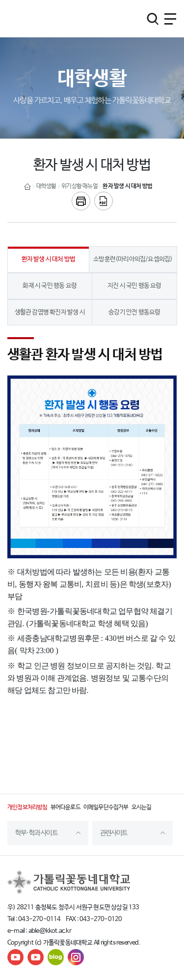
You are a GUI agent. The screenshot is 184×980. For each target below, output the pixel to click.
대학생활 (46, 186)
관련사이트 (114, 833)
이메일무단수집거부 (106, 807)
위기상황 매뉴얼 (79, 186)
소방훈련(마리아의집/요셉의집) (133, 259)
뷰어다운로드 (66, 807)
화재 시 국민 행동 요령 (50, 286)
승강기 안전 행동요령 (134, 312)
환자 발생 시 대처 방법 (127, 186)
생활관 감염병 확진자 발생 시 (50, 312)
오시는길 (142, 807)
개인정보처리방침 (27, 807)
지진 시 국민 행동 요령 (134, 286)
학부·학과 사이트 (36, 833)
